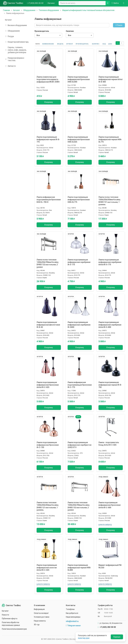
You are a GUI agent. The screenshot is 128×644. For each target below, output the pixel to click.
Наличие (70, 31)
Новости (5, 615)
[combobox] (48, 35)
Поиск (119, 25)
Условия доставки (42, 617)
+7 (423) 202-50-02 (107, 627)
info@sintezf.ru (72, 621)
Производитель (42, 31)
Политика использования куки (14, 629)
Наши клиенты (40, 621)
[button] (118, 43)
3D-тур (37, 625)
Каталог (8, 20)
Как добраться (72, 613)
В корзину (49, 102)
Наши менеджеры (73, 617)
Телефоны (70, 609)
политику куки (84, 638)
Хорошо (117, 637)
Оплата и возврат (41, 613)
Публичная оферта (10, 619)
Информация (39, 609)
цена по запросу (105, 524)
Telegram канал (73, 626)
